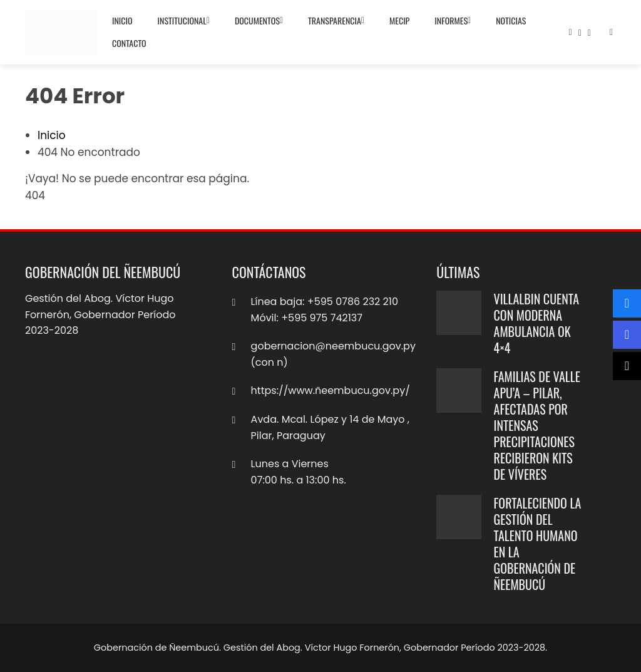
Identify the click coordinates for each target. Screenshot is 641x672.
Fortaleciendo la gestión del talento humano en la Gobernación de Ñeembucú (538, 544)
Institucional (184, 21)
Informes (453, 21)
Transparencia (336, 21)
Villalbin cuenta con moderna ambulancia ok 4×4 (536, 323)
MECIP (399, 20)
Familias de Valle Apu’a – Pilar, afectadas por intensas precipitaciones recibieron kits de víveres (537, 425)
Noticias (511, 20)
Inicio (122, 20)
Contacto (129, 43)
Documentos (259, 21)
